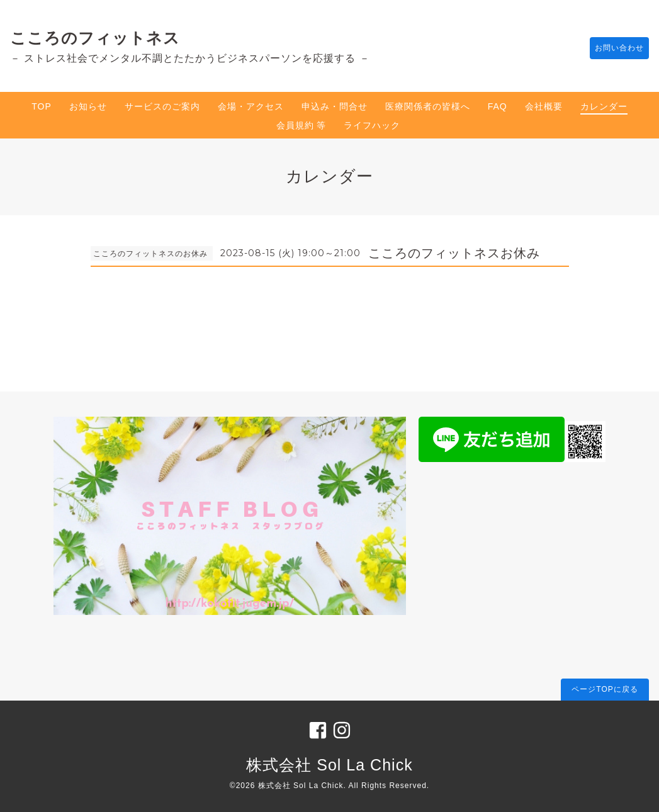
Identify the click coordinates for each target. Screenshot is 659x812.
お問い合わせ (613, 48)
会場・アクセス (251, 106)
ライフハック (372, 125)
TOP (42, 106)
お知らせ (88, 106)
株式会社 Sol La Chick (329, 765)
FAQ (498, 106)
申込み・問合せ (335, 106)
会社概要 (544, 106)
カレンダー (604, 106)
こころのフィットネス (95, 38)
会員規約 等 (301, 125)
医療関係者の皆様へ (428, 106)
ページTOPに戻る (605, 689)
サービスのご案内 (162, 106)
